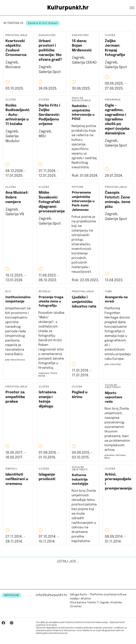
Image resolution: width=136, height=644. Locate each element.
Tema (108, 292)
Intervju (45, 292)
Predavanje (113, 100)
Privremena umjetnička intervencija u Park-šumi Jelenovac (83, 201)
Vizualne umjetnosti (113, 386)
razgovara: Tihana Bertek (48, 375)
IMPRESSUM (11, 595)
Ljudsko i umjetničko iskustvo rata (84, 302)
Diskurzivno (47, 35)
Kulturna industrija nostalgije (80, 479)
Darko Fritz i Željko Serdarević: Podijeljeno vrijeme (49, 115)
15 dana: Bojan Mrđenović (82, 46)
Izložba (110, 35)
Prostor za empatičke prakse (15, 397)
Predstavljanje (17, 35)
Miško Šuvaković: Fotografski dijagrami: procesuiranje (52, 202)
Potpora (78, 187)
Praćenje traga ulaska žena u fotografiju (51, 302)
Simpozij (11, 469)
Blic (8, 292)
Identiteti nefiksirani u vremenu (17, 479)
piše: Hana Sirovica (15, 360)
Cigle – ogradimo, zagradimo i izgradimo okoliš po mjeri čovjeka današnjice (117, 119)
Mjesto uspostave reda (114, 397)
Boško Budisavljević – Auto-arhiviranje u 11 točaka (17, 115)
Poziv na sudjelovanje (81, 99)
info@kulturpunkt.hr (51, 595)
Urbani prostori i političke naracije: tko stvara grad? (50, 50)
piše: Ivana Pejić (113, 364)
